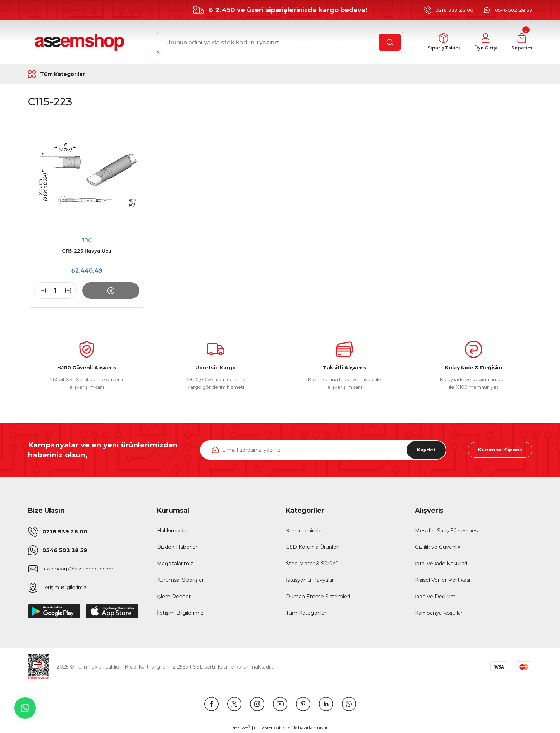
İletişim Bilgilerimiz (180, 613)
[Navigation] (74, 74)
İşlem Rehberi (174, 597)
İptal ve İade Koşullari (441, 564)
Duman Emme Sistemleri (318, 597)
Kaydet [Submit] (425, 450)
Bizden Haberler (177, 547)
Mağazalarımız (175, 564)
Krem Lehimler (305, 531)
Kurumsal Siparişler (180, 580)
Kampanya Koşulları (439, 613)
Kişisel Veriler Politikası (442, 580)
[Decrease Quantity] (40, 291)
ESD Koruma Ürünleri (313, 547)
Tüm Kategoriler (306, 613)
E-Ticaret (263, 728)
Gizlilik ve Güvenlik (438, 547)
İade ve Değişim (435, 597)
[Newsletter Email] (323, 450)
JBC (87, 240)
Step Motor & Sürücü (312, 564)
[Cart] (522, 42)
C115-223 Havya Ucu (87, 251)
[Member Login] (485, 42)
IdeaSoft (241, 728)
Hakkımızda (172, 531)
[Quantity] (56, 291)
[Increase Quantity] (71, 291)
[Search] (280, 42)
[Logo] (78, 42)
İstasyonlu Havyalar (310, 580)
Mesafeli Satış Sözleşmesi (447, 531)
